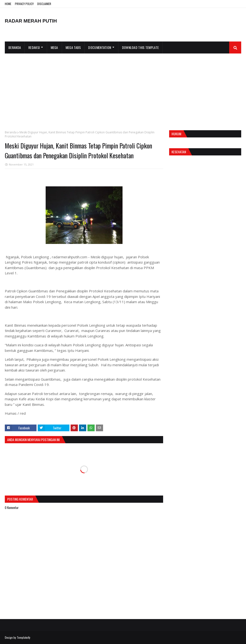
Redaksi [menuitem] (34, 47)
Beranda (11, 132)
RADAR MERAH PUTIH (31, 21)
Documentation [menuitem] (100, 47)
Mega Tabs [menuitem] (73, 47)
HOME (8, 4)
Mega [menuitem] (54, 47)
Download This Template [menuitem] (141, 47)
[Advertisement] (123, 89)
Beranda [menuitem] (15, 47)
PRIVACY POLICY (24, 4)
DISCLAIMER (44, 4)
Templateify (24, 637)
